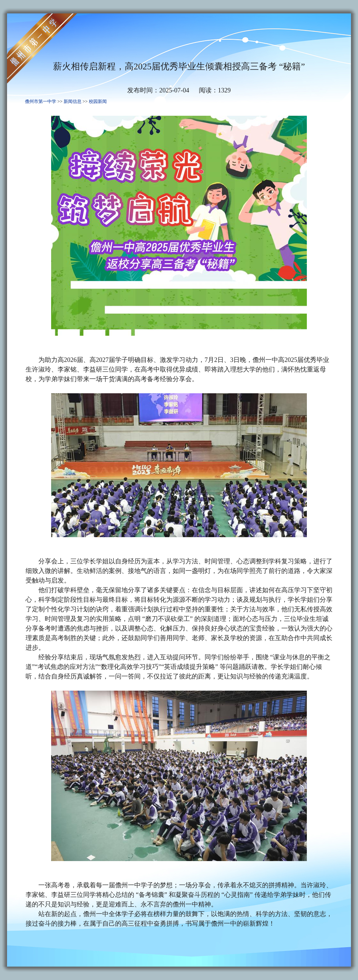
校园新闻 (98, 102)
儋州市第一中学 (41, 102)
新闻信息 (73, 102)
